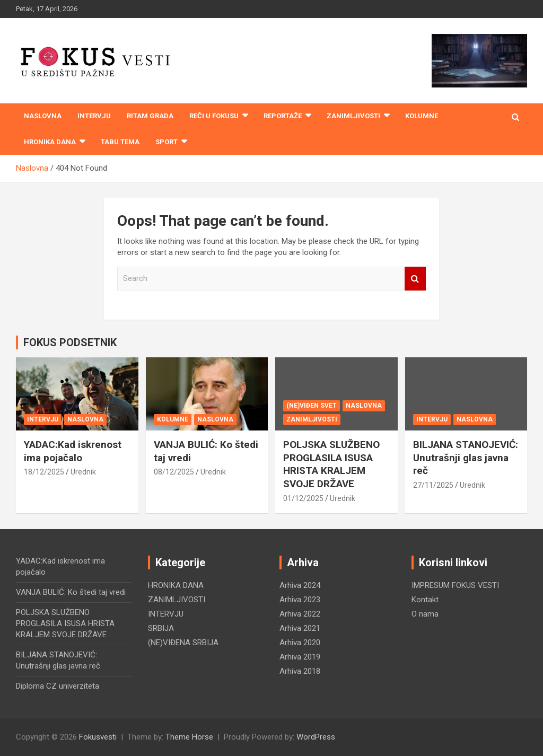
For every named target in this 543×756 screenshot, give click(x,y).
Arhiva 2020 (300, 643)
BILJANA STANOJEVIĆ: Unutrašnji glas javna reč (466, 458)
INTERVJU (94, 116)
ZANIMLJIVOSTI (353, 116)
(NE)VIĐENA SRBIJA (183, 643)
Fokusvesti (98, 737)
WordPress (316, 737)
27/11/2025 (433, 485)
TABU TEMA (120, 142)
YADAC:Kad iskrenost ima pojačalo (73, 451)
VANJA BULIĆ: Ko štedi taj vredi (71, 592)
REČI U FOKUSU (214, 116)
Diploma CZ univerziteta (58, 686)
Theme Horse (189, 737)
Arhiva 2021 (300, 628)
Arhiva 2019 (300, 657)
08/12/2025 (174, 472)
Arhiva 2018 (300, 671)
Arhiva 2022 (300, 614)
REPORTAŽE (283, 116)
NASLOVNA (85, 419)
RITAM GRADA (150, 116)
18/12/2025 (44, 472)
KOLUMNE (422, 116)
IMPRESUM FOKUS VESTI (455, 585)
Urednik (83, 472)
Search (415, 279)
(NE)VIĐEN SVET (312, 406)
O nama (425, 614)
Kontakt (425, 600)
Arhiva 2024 (300, 585)
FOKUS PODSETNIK (70, 342)
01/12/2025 (303, 498)
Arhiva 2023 (300, 600)
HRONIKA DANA (50, 142)
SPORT (167, 142)
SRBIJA (161, 628)
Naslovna (43, 116)
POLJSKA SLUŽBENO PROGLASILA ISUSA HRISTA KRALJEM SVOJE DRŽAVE (331, 464)
